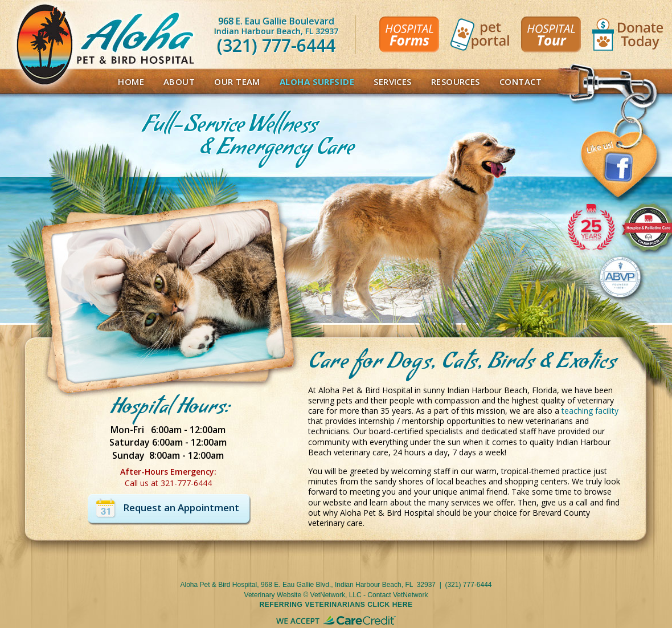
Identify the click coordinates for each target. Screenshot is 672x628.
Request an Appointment (181, 507)
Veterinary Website (273, 595)
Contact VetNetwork (398, 595)
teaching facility (590, 411)
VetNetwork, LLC (336, 595)
